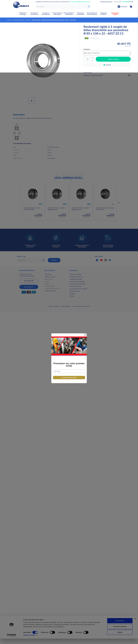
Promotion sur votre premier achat (69, 328)
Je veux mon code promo (69, 341)
